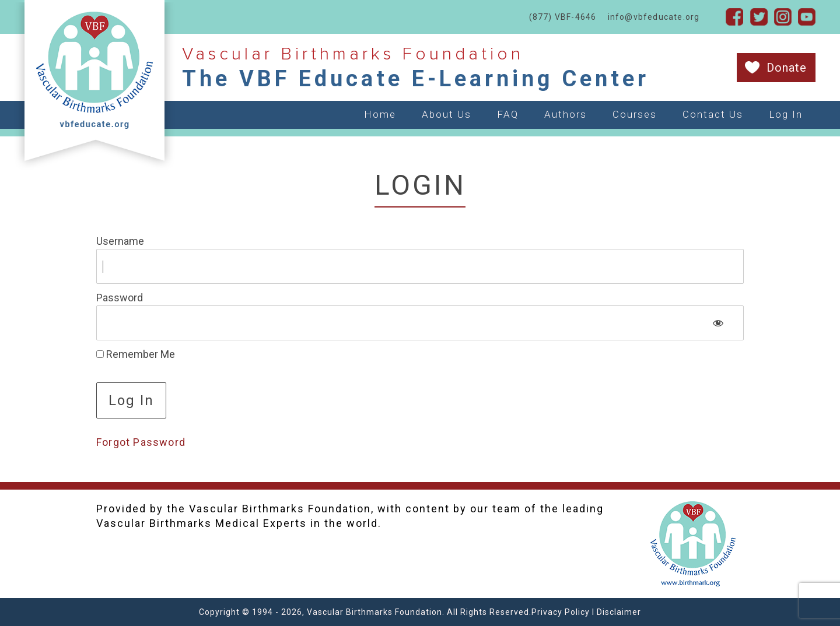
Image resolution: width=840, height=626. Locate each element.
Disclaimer (619, 612)
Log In (786, 114)
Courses (635, 114)
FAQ (508, 114)
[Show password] (718, 323)
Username (120, 241)
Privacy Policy (561, 612)
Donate (787, 68)
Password (120, 298)
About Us (447, 114)
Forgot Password (141, 442)
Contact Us (713, 114)
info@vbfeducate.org (654, 17)
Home (380, 114)
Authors (566, 114)
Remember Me (136, 354)
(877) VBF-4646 (563, 17)
